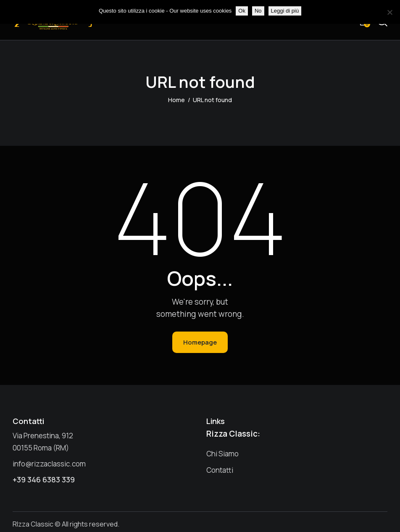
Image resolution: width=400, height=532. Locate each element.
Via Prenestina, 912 (43, 436)
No (258, 11)
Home (176, 100)
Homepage (200, 342)
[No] (389, 12)
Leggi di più (285, 11)
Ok (242, 11)
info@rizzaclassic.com (49, 464)
